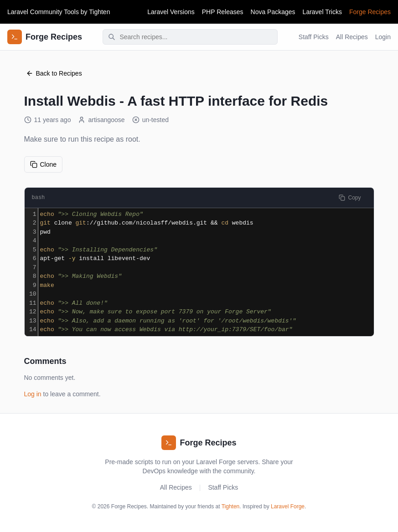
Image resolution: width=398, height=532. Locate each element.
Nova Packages (273, 12)
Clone (44, 164)
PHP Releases (223, 12)
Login (383, 37)
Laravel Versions (171, 12)
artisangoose (101, 120)
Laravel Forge (288, 506)
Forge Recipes (370, 12)
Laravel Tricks (322, 12)
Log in (33, 394)
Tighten (99, 12)
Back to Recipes (54, 73)
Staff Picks (314, 37)
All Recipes (352, 37)
